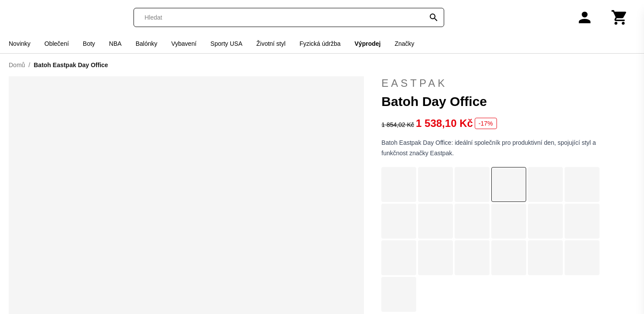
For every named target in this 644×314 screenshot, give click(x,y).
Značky (404, 44)
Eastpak (508, 83)
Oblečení (57, 44)
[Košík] (620, 17)
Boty (89, 44)
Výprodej (368, 44)
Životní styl (271, 44)
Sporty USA (226, 44)
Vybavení (184, 44)
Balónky (147, 44)
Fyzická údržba (320, 44)
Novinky (20, 44)
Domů (17, 65)
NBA (115, 44)
